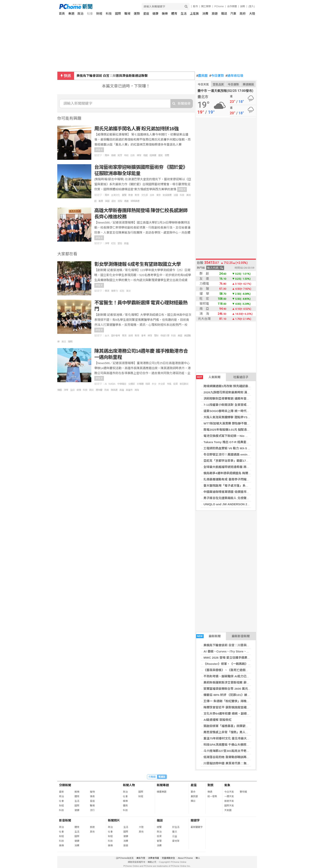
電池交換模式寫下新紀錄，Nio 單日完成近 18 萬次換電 (240, 436)
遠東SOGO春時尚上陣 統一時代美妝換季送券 (234, 411)
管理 (159, 841)
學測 (107, 291)
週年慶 (99, 390)
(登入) (252, 6)
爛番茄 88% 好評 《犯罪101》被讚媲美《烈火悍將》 (239, 695)
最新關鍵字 (197, 827)
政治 (81, 14)
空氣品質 (218, 84)
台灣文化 (116, 195)
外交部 (162, 384)
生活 (184, 14)
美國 (180, 336)
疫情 (79, 390)
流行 (92, 810)
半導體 (140, 384)
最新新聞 (208, 636)
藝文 (175, 832)
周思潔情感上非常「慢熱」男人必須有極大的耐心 (237, 732)
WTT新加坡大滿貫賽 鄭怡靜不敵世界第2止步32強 (237, 423)
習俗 (120, 243)
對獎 (210, 785)
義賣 (101, 201)
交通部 (131, 384)
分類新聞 (65, 785)
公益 (175, 836)
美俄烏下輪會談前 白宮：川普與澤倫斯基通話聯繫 (112, 76)
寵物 (92, 792)
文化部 (144, 195)
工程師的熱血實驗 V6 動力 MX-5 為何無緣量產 (235, 448)
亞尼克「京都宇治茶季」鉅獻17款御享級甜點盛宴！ (238, 461)
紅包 (113, 243)
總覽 (159, 827)
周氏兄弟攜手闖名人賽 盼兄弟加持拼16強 (136, 129)
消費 (205, 14)
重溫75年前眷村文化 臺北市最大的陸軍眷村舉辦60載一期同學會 (246, 738)
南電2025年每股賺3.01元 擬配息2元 (227, 430)
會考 (143, 336)
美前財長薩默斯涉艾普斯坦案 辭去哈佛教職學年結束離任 (241, 682)
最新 (61, 792)
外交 (154, 384)
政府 (243, 14)
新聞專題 (163, 785)
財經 (99, 14)
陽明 (70, 342)
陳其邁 (114, 390)
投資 (175, 384)
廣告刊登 (141, 858)
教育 (137, 195)
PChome (219, 6)
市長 (169, 384)
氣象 (227, 785)
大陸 (252, 14)
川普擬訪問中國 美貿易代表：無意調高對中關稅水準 (238, 763)
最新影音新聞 (241, 636)
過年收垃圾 (234, 76)
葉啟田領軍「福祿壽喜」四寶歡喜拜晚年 (230, 726)
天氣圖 (228, 810)
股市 (195, 6)
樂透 (210, 792)
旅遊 (215, 14)
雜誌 (224, 14)
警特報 (243, 792)
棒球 (139, 155)
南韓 (113, 155)
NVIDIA (112, 384)
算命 (193, 792)
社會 (90, 14)
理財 (156, 336)
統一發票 (212, 796)
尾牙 (120, 155)
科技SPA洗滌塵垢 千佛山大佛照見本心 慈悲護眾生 (237, 745)
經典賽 (153, 155)
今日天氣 (203, 84)
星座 (146, 14)
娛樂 (165, 14)
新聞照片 (114, 820)
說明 (243, 6)
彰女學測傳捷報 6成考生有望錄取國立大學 (138, 264)
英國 (107, 201)
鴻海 (137, 390)
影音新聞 (65, 820)
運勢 (137, 14)
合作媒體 (232, 6)
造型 (120, 201)
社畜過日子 (241, 377)
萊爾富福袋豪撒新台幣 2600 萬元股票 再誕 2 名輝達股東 (241, 689)
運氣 (160, 155)
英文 (128, 291)
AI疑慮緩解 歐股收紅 (217, 720)
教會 (131, 195)
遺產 (126, 201)
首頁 (62, 14)
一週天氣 (229, 796)
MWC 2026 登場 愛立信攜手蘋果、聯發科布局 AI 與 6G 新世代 (246, 658)
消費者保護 (153, 858)
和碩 (148, 384)
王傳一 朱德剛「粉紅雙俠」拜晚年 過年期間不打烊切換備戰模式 (246, 701)
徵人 (198, 858)
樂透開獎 (248, 84)
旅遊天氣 (229, 801)
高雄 (126, 243)
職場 (127, 14)
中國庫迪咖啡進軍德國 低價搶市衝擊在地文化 (234, 492)
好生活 (176, 827)
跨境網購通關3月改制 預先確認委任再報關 (232, 386)
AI (106, 384)
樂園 (59, 390)
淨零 (107, 243)
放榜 (131, 336)
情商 (92, 796)
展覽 (124, 195)
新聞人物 (129, 785)
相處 (145, 155)
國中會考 (116, 336)
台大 (107, 336)
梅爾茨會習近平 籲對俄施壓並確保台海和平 (232, 707)
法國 (176, 195)
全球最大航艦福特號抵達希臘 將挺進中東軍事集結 (237, 467)
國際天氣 (229, 806)
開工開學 (206, 6)
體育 (174, 14)
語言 (114, 201)
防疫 (107, 390)
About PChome (185, 858)
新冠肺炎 (184, 384)
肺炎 (92, 390)
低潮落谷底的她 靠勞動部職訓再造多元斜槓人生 (235, 757)
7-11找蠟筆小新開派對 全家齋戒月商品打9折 (233, 405)
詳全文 (99, 150)
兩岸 (107, 155)
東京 (158, 195)
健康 (155, 14)
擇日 (193, 801)
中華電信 (122, 384)
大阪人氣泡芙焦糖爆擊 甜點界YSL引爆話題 (232, 417)
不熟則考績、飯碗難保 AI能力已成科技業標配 (234, 676)
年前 (126, 155)
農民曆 (202, 76)
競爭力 (114, 291)
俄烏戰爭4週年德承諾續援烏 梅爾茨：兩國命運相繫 (238, 473)
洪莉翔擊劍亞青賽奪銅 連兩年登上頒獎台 (231, 399)
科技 (109, 14)
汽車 (233, 14)
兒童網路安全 (168, 858)
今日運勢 (217, 76)
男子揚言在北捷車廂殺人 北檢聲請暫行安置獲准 (235, 498)
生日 (72, 390)
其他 (92, 832)
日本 (133, 155)
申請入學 (165, 336)
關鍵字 (195, 820)
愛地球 (176, 841)
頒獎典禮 (135, 201)
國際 (118, 14)
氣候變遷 (167, 195)
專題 (71, 14)
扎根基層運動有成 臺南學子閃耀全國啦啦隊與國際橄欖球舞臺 (244, 479)
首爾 (167, 155)
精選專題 (162, 792)
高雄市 (129, 390)
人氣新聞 (208, 377)
